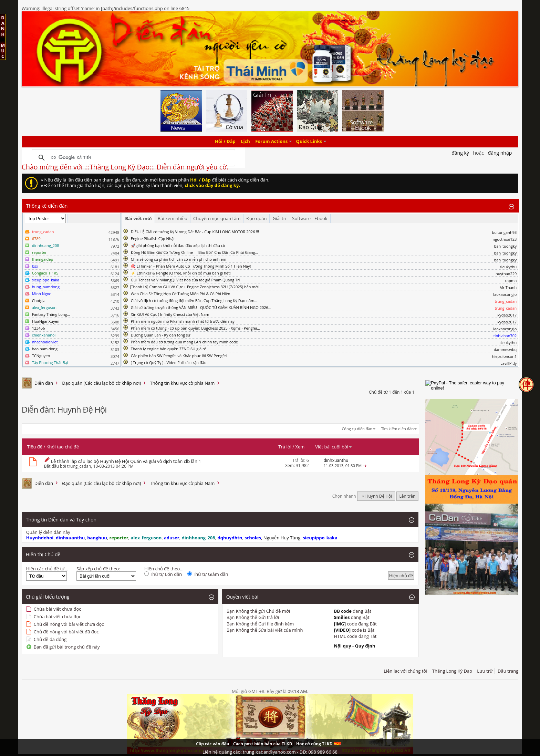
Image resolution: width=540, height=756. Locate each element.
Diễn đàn (44, 383)
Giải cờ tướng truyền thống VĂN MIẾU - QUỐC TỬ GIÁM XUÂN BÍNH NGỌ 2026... (201, 307)
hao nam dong (45, 349)
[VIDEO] (342, 630)
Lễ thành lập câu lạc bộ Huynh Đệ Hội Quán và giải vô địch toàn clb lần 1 (126, 461)
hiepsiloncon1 (505, 356)
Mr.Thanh (508, 287)
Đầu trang (508, 671)
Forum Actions (271, 142)
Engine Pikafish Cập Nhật (153, 239)
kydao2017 (507, 315)
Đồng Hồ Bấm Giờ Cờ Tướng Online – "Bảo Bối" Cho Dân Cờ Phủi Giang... (195, 252)
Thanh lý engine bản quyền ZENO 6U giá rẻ (169, 349)
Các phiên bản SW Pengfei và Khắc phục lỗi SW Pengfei (179, 356)
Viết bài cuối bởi (334, 447)
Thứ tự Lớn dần (163, 574)
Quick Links (309, 142)
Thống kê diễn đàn (47, 206)
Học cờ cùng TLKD (319, 744)
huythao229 (506, 274)
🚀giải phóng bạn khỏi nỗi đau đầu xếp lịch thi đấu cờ (178, 245)
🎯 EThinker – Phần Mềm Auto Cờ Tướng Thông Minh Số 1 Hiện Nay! (191, 266)
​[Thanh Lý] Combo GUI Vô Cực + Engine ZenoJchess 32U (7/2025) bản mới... (196, 287)
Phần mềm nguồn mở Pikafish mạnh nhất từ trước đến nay (183, 321)
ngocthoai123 (505, 239)
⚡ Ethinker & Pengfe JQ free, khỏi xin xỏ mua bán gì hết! (181, 273)
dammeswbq (505, 349)
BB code (343, 611)
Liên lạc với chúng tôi (405, 671)
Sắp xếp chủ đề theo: (98, 569)
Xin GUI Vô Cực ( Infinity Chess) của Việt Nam (170, 314)
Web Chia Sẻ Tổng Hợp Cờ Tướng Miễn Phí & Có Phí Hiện (181, 294)
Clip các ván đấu (212, 744)
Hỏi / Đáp (225, 142)
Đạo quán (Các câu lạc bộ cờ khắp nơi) (101, 383)
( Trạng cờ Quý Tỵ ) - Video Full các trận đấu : (170, 363)
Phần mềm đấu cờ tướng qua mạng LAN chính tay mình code (184, 342)
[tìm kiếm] (132, 158)
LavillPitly (508, 363)
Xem (300, 447)
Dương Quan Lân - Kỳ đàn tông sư (161, 335)
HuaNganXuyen (46, 321)
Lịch (245, 142)
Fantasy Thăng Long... (51, 314)
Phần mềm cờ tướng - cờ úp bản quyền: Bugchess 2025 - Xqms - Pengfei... (195, 328)
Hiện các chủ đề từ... (47, 569)
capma (511, 281)
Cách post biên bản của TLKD (263, 744)
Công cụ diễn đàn (357, 429)
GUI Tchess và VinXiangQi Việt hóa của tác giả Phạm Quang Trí (185, 280)
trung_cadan (79, 466)
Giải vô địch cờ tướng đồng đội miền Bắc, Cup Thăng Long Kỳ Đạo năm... (194, 301)
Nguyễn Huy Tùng (282, 538)
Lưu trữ (485, 671)
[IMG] (340, 624)
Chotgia (39, 301)
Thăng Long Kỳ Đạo (452, 671)
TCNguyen (41, 356)
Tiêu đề (35, 447)
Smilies (342, 617)
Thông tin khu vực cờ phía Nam (182, 383)
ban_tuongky (506, 246)
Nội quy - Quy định (354, 646)
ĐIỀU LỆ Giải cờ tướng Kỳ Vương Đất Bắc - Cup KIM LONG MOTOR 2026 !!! (195, 232)
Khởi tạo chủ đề (63, 447)
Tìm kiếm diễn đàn (398, 429)
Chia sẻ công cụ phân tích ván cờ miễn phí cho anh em (179, 259)
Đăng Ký (460, 153)
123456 (39, 328)
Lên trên (408, 496)
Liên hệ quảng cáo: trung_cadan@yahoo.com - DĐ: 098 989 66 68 (270, 752)
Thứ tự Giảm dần (208, 574)
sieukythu (508, 267)
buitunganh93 (504, 232)
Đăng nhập (500, 153)
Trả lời (285, 447)
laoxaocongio (505, 294)
